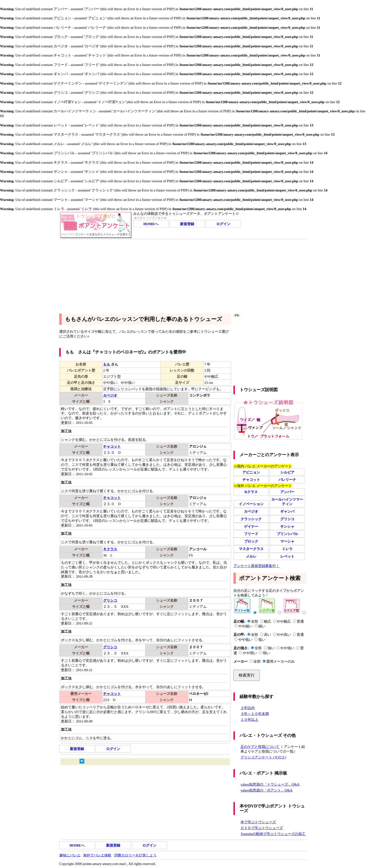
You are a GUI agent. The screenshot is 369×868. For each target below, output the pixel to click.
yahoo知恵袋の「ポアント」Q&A (267, 790)
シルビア (287, 472)
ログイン (223, 224)
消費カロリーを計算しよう (135, 855)
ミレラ (287, 549)
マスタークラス (251, 549)
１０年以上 (249, 720)
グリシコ (287, 519)
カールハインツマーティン (287, 502)
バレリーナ (287, 480)
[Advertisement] (184, 275)
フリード (251, 534)
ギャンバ (287, 511)
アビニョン (251, 472)
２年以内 (248, 708)
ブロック (251, 541)
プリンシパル (287, 534)
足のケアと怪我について (260, 747)
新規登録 (187, 224)
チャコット (251, 480)
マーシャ (287, 541)
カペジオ (251, 511)
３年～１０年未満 (255, 714)
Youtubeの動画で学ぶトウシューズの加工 (273, 834)
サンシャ (287, 526)
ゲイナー (251, 526)
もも (107, 364)
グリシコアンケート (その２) (263, 757)
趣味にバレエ (70, 855)
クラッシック (251, 519)
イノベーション (251, 504)
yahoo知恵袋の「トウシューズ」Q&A (270, 784)
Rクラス (251, 492)
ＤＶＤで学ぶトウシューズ (262, 828)
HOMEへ (151, 224)
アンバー (287, 492)
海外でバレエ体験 (97, 855)
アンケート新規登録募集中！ (256, 566)
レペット (287, 556)
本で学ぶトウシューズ (258, 822)
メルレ (251, 556)
